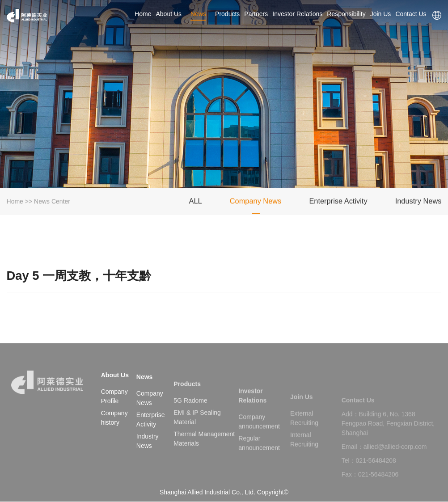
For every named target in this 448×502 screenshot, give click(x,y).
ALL (195, 202)
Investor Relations (297, 14)
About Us (169, 14)
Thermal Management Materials (204, 450)
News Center (52, 203)
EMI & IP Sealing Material (197, 429)
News (198, 14)
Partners (256, 14)
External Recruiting (304, 429)
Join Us (381, 14)
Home (143, 14)
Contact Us (412, 14)
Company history (114, 418)
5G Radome (190, 412)
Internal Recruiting (304, 450)
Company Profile (114, 396)
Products (227, 14)
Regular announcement (259, 455)
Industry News (418, 202)
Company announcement (259, 433)
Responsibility (346, 14)
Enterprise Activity (338, 202)
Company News (256, 202)
